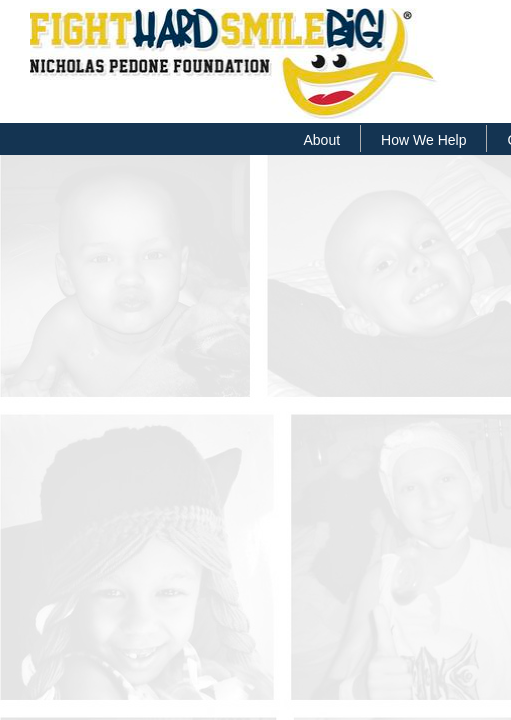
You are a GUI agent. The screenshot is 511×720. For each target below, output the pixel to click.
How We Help (423, 140)
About (322, 140)
